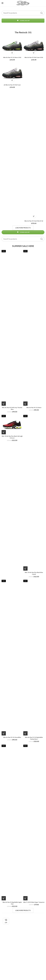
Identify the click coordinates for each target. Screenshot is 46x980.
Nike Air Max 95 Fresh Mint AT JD (34, 221)
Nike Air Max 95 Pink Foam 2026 (34, 57)
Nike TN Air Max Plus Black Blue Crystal (34, 573)
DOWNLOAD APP (23, 21)
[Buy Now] (12, 53)
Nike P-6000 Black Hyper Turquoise (34, 902)
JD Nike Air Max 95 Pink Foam (12, 85)
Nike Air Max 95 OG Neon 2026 (12, 57)
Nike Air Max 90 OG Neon (34, 408)
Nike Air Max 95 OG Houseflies (12, 737)
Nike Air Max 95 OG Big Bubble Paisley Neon (34, 738)
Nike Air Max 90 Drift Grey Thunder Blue (12, 408)
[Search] (23, 13)
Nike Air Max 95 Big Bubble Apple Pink (12, 903)
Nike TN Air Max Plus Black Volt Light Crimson (12, 437)
